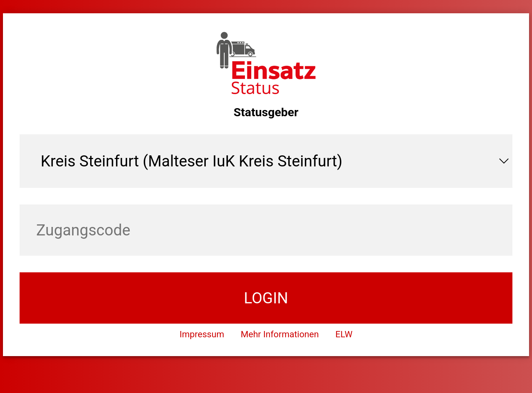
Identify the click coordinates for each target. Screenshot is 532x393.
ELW (344, 334)
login (266, 298)
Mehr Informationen (280, 334)
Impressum (202, 334)
